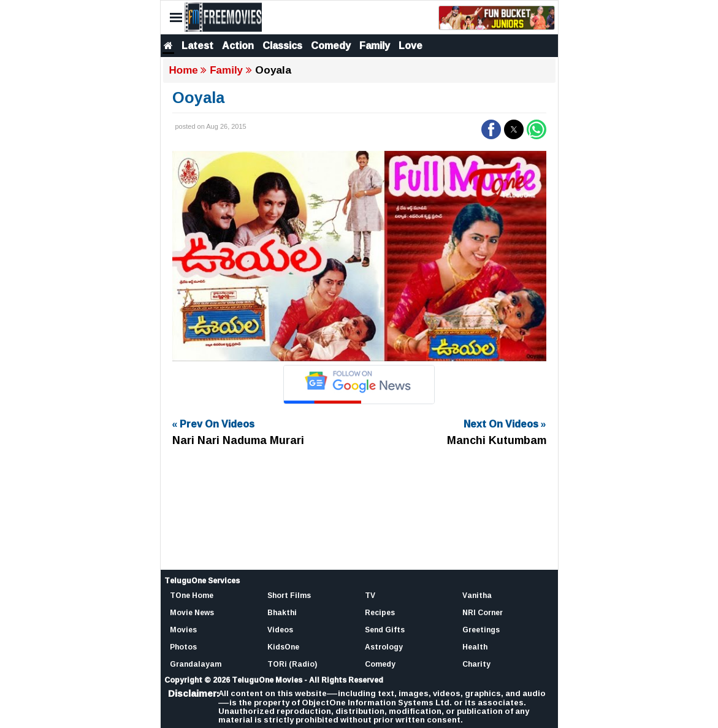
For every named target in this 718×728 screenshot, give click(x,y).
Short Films (289, 595)
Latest (197, 45)
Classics (282, 45)
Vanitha (477, 595)
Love (411, 45)
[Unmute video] (359, 256)
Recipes (380, 612)
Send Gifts (385, 630)
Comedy (331, 45)
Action (238, 45)
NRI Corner (483, 612)
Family (375, 45)
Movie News (192, 612)
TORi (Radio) (292, 664)
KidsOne (283, 647)
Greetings (481, 630)
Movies (183, 630)
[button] (491, 129)
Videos (280, 630)
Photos (183, 647)
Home (184, 70)
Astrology (384, 647)
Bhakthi (282, 612)
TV (370, 595)
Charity (476, 664)
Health (475, 647)
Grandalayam (196, 664)
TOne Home (192, 595)
